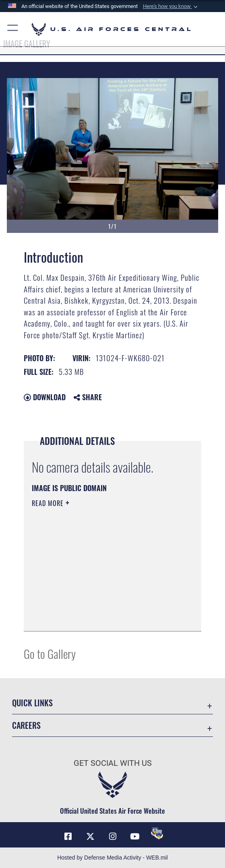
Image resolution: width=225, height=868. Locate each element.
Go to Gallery (50, 653)
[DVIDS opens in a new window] (157, 833)
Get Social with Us (113, 763)
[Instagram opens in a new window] (113, 837)
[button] (171, 6)
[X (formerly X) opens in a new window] (90, 837)
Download (45, 397)
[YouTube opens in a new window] (135, 837)
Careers (26, 725)
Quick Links (32, 703)
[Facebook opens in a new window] (68, 837)
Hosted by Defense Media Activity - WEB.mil (113, 858)
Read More (49, 503)
